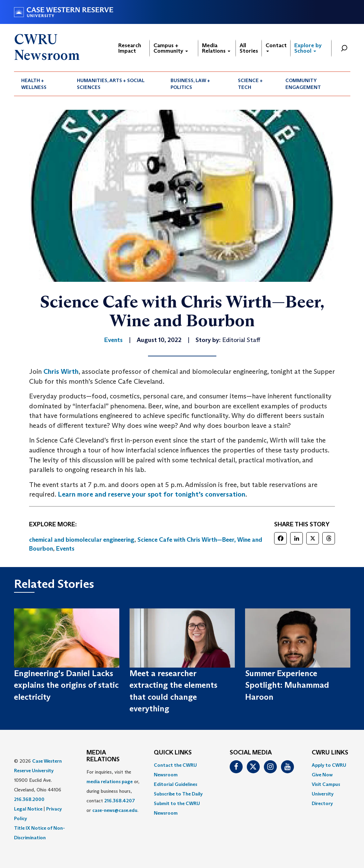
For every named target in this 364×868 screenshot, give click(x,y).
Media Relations (216, 48)
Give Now (322, 775)
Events (65, 549)
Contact (276, 47)
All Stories (249, 48)
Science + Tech (250, 84)
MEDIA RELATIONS (103, 756)
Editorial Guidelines (176, 784)
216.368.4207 (120, 801)
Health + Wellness (34, 84)
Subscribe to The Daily (178, 794)
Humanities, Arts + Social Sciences (111, 84)
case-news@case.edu (115, 810)
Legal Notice (28, 809)
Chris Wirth (61, 371)
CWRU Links (330, 753)
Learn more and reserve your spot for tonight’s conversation (152, 494)
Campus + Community (171, 48)
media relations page (110, 781)
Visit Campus (326, 784)
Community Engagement (303, 84)
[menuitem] (42, 84)
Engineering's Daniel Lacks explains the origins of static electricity (66, 685)
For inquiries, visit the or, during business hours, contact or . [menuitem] (113, 791)
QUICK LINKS (173, 753)
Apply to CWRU (329, 765)
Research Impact (130, 48)
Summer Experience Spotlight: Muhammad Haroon (287, 685)
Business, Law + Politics (190, 84)
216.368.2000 (29, 799)
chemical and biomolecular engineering (82, 540)
